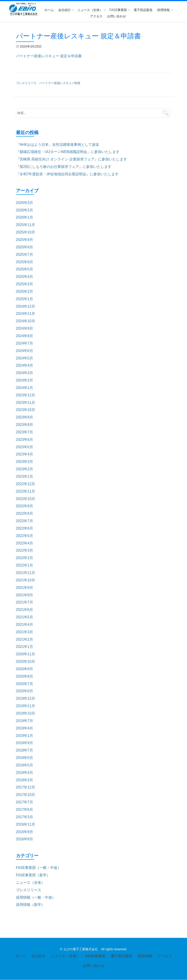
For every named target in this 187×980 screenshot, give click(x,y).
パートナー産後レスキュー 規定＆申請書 (49, 56)
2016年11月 (26, 824)
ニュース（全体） (90, 10)
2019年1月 (25, 736)
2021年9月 (25, 588)
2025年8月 (25, 247)
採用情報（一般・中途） (36, 897)
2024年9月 (25, 328)
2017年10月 (26, 795)
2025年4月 (25, 277)
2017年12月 (26, 787)
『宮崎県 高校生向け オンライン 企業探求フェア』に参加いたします (71, 159)
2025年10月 (26, 232)
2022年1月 (25, 565)
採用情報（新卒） (30, 905)
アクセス (96, 16)
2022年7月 (25, 521)
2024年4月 (25, 365)
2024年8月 (25, 336)
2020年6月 (25, 691)
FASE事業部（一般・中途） (39, 868)
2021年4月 (25, 625)
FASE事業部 (118, 10)
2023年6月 (25, 440)
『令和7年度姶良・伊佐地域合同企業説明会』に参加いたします (67, 174)
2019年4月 (25, 728)
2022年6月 (25, 528)
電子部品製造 (143, 10)
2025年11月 (26, 225)
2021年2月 (25, 639)
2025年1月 (25, 299)
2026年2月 (25, 210)
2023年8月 (25, 425)
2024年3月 (25, 373)
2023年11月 (26, 403)
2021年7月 (25, 602)
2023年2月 (25, 469)
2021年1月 (25, 647)
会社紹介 (65, 10)
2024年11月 (26, 314)
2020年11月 (26, 654)
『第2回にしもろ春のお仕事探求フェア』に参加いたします (64, 167)
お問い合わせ (117, 16)
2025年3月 (25, 284)
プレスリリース (29, 890)
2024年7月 (25, 343)
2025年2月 (25, 291)
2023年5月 (25, 447)
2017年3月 (25, 817)
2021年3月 (25, 632)
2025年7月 (25, 255)
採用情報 (163, 10)
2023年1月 (25, 476)
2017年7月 (25, 802)
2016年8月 (25, 839)
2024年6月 (25, 351)
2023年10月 (26, 410)
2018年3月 (25, 780)
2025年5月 (25, 269)
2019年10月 (26, 713)
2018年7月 (25, 750)
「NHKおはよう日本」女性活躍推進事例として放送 (58, 145)
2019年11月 (26, 706)
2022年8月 (25, 513)
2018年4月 (25, 773)
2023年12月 (26, 395)
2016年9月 (25, 832)
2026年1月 (25, 217)
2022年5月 (25, 536)
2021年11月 (26, 573)
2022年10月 (26, 499)
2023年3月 (25, 462)
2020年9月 (25, 669)
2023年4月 (25, 454)
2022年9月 (25, 506)
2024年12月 (26, 306)
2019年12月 (26, 698)
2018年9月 (25, 743)
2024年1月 (25, 388)
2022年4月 (25, 543)
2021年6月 (25, 610)
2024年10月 (26, 321)
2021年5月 (25, 617)
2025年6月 (25, 262)
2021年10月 (26, 580)
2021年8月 (25, 595)
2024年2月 (25, 380)
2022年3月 (25, 550)
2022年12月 (26, 484)
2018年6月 (25, 758)
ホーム (49, 10)
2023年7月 (25, 432)
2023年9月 (25, 417)
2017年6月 (25, 810)
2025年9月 (25, 240)
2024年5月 (25, 358)
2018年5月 (25, 765)
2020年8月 (25, 676)
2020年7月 (25, 684)
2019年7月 (25, 721)
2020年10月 (26, 661)
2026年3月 (25, 203)
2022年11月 (26, 491)
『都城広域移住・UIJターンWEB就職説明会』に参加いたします (68, 152)
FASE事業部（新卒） (33, 875)
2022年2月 (25, 558)
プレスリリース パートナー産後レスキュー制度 (48, 83)
